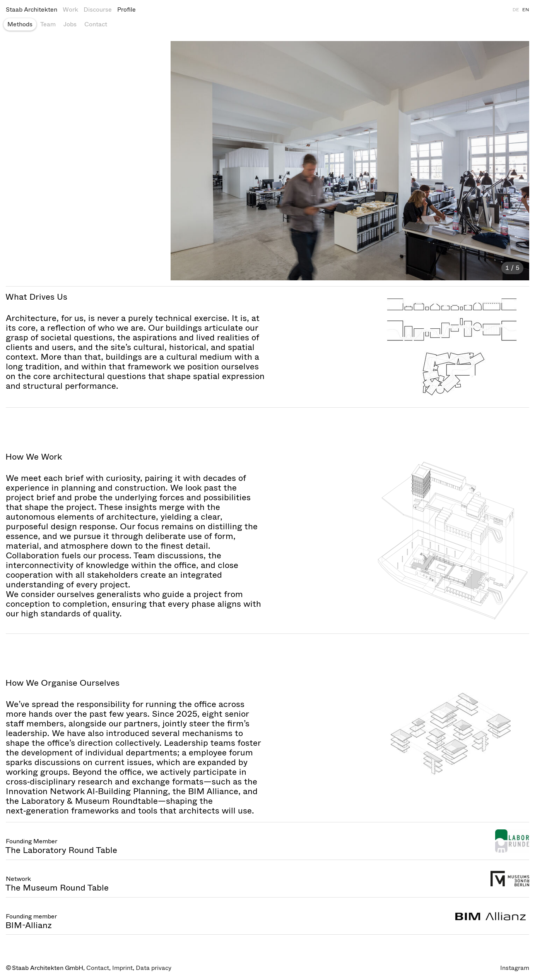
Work (70, 9)
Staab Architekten (32, 9)
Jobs (70, 24)
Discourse (98, 9)
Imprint (122, 968)
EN (526, 10)
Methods (20, 24)
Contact (96, 24)
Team (48, 24)
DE (516, 10)
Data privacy (154, 968)
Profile (126, 9)
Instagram (515, 968)
